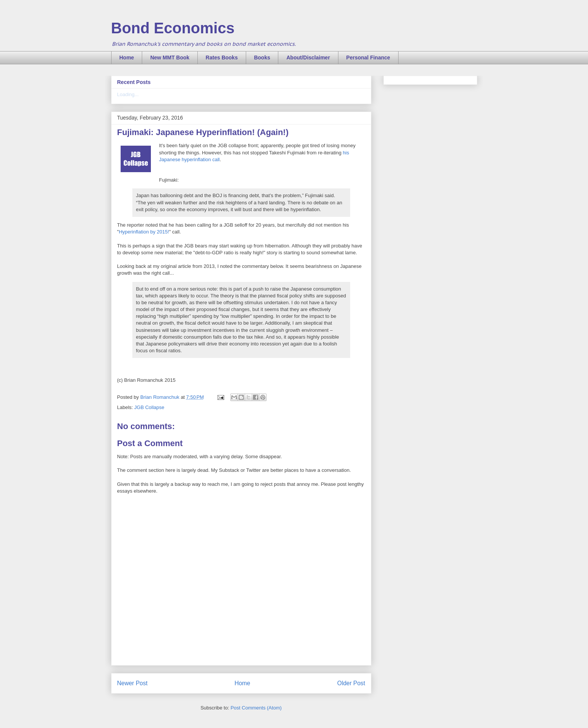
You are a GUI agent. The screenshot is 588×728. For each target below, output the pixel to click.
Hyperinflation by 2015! (144, 232)
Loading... (128, 94)
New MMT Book (170, 58)
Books (262, 58)
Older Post (351, 683)
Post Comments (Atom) (256, 708)
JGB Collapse (149, 407)
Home (127, 58)
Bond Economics (173, 28)
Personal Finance (368, 58)
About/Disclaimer (308, 58)
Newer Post (133, 683)
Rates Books (222, 58)
